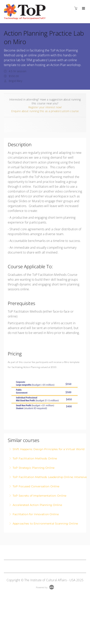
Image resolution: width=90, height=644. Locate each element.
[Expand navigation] (83, 9)
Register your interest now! (45, 107)
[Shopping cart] (77, 8)
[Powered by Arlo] (45, 587)
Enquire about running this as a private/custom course (45, 111)
